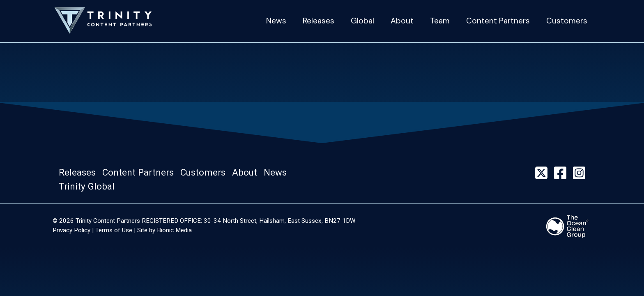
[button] (80, 173)
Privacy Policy (71, 230)
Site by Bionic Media (164, 230)
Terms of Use (114, 230)
